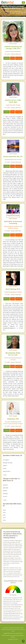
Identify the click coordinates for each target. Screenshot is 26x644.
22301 (4, 515)
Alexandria (5, 485)
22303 (4, 510)
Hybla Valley (6, 488)
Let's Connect (7, 58)
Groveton (5, 496)
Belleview (5, 491)
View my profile (19, 58)
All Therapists (6, 460)
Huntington (5, 494)
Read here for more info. (13, 639)
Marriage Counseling (8, 463)
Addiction (5, 466)
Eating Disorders (7, 471)
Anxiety (5, 468)
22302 (4, 520)
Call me (12, 58)
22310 (4, 518)
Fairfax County (18, 568)
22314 (4, 513)
